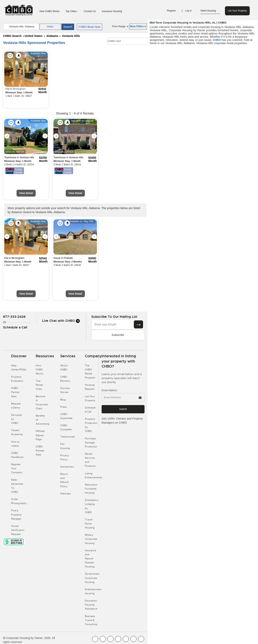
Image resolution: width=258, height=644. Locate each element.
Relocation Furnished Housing (91, 489)
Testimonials (68, 437)
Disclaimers (67, 467)
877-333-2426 (14, 317)
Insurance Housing (112, 11)
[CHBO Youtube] (103, 639)
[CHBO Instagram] (118, 639)
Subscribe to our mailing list (114, 317)
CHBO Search (12, 36)
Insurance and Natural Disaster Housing (91, 559)
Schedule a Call (15, 327)
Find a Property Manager (16, 515)
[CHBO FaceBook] (95, 639)
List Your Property (237, 11)
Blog (63, 400)
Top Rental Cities (39, 385)
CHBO (217, 40)
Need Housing (210, 11)
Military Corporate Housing (91, 539)
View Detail (26, 193)
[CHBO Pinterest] (133, 639)
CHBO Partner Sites (15, 392)
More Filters (138, 26)
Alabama (52, 36)
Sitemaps (66, 494)
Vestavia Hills (71, 36)
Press (63, 407)
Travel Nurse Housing (90, 524)
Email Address (109, 390)
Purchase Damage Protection (91, 443)
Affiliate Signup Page (40, 435)
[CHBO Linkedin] (126, 639)
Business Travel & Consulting (91, 620)
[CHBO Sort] (127, 41)
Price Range (120, 26)
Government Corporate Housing (92, 578)
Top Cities (72, 11)
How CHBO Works (49, 11)
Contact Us (90, 11)
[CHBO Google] (141, 639)
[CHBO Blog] (110, 639)
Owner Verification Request (18, 530)
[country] (21, 27)
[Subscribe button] (138, 324)
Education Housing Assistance (91, 605)
